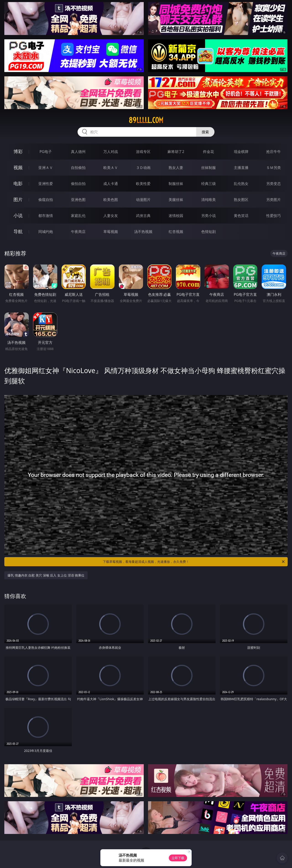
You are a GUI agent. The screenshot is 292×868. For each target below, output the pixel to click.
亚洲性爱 (46, 184)
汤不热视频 (143, 232)
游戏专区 (143, 152)
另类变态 (274, 184)
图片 (18, 199)
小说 (18, 215)
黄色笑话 (241, 216)
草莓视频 (111, 232)
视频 (18, 167)
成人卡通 (111, 184)
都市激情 (46, 216)
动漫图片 (143, 200)
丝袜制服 (209, 168)
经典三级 (209, 184)
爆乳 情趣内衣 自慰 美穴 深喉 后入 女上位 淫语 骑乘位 (46, 575)
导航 (18, 231)
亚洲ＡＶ (46, 168)
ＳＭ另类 (274, 168)
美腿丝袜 (176, 200)
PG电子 (46, 152)
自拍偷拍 (78, 168)
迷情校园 (176, 216)
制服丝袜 (176, 184)
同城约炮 (46, 232)
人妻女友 (111, 216)
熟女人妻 (176, 168)
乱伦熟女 (241, 184)
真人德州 (78, 152)
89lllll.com (146, 120)
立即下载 (178, 858)
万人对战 (111, 152)
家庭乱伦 (78, 216)
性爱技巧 (274, 216)
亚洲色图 (78, 200)
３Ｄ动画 (143, 168)
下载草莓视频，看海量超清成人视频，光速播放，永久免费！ (194, 562)
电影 (18, 183)
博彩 (18, 151)
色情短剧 (209, 232)
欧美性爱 (143, 184)
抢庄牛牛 (274, 152)
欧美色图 (111, 200)
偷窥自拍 (46, 200)
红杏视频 (176, 232)
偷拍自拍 (78, 184)
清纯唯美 (209, 200)
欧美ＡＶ (111, 168)
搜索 (205, 132)
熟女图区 (241, 200)
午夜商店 (78, 232)
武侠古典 (143, 216)
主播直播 (241, 168)
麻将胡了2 (176, 152)
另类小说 (209, 216)
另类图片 (274, 200)
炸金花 (209, 152)
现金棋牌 (241, 152)
